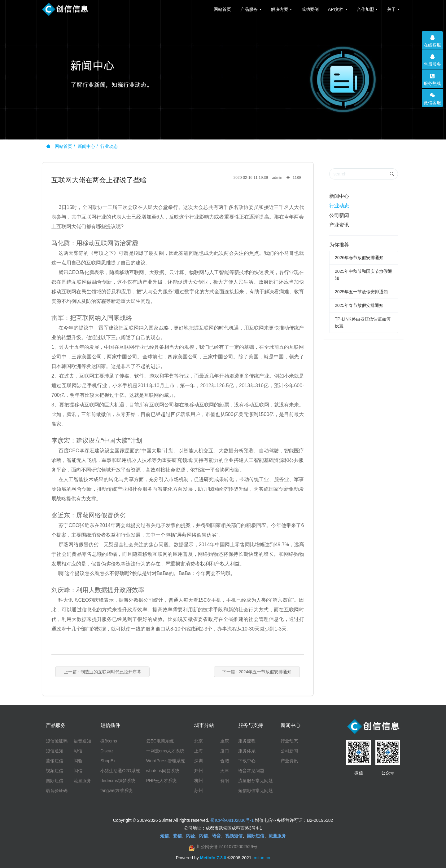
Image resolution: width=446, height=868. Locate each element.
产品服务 (249, 9)
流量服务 (82, 781)
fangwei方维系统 (116, 790)
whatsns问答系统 (163, 771)
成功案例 (310, 9)
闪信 (78, 771)
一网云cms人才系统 (165, 751)
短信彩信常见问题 (256, 790)
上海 (199, 751)
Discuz (107, 751)
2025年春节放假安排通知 (359, 305)
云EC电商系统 (160, 741)
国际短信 (55, 781)
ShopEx (108, 761)
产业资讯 (339, 225)
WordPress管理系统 (166, 761)
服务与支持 (251, 725)
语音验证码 (57, 790)
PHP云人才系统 (162, 781)
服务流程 (247, 741)
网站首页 (222, 9)
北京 (199, 741)
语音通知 (82, 741)
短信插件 (110, 725)
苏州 (199, 790)
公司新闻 (339, 215)
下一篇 (257, 672)
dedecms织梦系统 (118, 781)
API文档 (336, 9)
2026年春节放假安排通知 (359, 258)
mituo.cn (262, 858)
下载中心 (247, 761)
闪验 (78, 761)
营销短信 (55, 761)
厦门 (225, 751)
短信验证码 (57, 741)
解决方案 (280, 9)
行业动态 (109, 146)
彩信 (78, 751)
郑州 (199, 771)
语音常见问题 (251, 771)
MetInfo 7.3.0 (213, 858)
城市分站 (204, 725)
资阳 (225, 781)
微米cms (109, 741)
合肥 (225, 761)
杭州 (199, 781)
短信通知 (55, 751)
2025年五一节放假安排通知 (361, 292)
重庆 (225, 741)
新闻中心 (86, 146)
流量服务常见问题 (256, 781)
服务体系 (247, 751)
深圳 (199, 761)
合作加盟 (365, 9)
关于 (391, 9)
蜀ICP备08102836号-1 (232, 820)
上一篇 (103, 672)
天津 (225, 771)
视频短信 (55, 771)
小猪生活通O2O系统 (120, 771)
